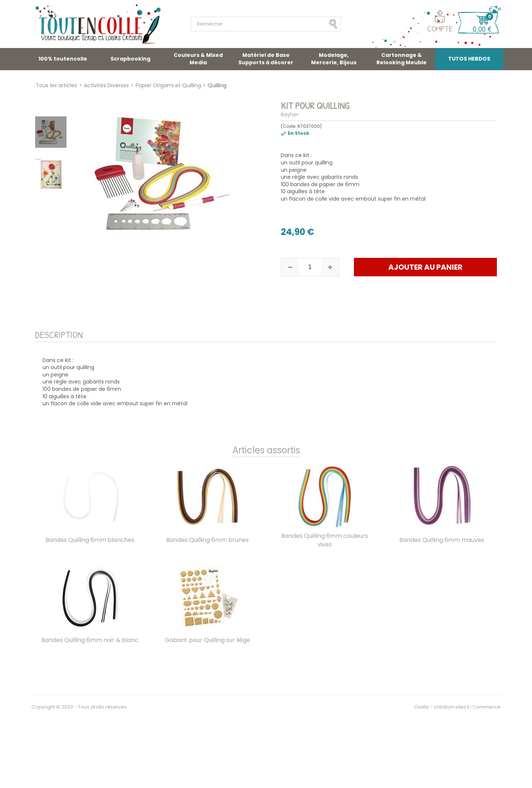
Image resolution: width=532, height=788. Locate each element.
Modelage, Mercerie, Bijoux (334, 59)
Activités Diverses (106, 85)
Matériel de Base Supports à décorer (266, 59)
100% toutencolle (63, 59)
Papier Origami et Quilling (168, 85)
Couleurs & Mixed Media (198, 59)
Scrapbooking (130, 59)
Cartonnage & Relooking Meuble (402, 59)
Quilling (217, 85)
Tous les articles (57, 85)
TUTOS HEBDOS (469, 59)
